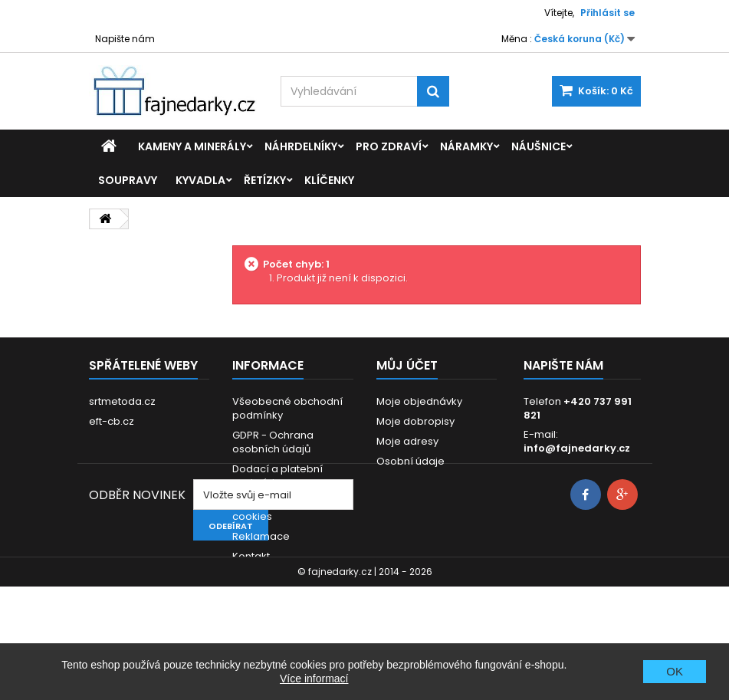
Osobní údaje (410, 461)
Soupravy (128, 180)
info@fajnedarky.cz (577, 448)
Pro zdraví (389, 146)
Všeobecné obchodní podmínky (287, 408)
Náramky (466, 146)
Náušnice (539, 146)
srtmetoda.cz (122, 401)
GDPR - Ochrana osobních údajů (273, 442)
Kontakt (251, 556)
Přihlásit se (607, 13)
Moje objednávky (419, 401)
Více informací (314, 679)
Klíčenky (329, 180)
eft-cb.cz (112, 421)
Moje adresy (407, 441)
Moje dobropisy (415, 421)
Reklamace (261, 536)
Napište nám (125, 39)
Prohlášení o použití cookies (281, 509)
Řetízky (265, 180)
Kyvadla (200, 180)
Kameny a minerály (192, 146)
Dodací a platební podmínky (277, 476)
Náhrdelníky (301, 146)
